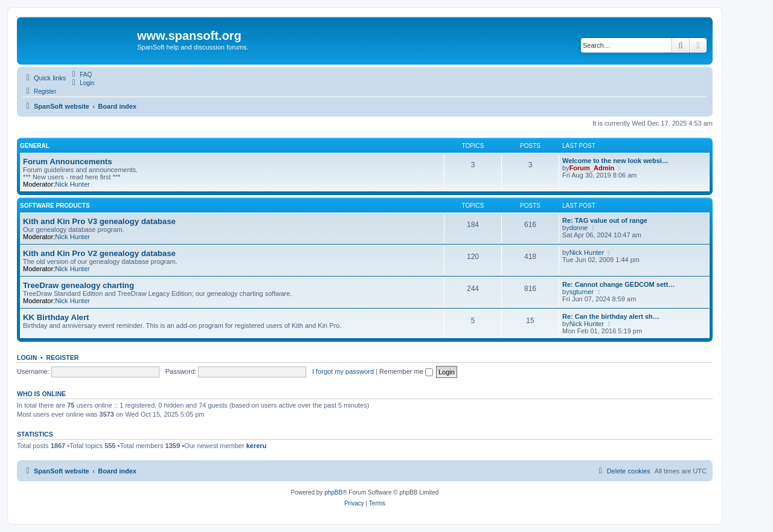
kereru (257, 446)
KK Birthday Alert (56, 317)
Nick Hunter (72, 184)
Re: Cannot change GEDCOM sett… (618, 284)
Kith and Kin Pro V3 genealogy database (99, 221)
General (35, 146)
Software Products (55, 206)
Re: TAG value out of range (605, 220)
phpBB (333, 492)
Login (27, 357)
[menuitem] (80, 74)
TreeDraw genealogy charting (79, 285)
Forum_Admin (592, 168)
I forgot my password (343, 371)
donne (579, 228)
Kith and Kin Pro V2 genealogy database (99, 253)
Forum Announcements (68, 162)
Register (63, 357)
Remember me (406, 371)
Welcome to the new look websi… (615, 161)
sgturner (582, 292)
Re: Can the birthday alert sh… (611, 316)
